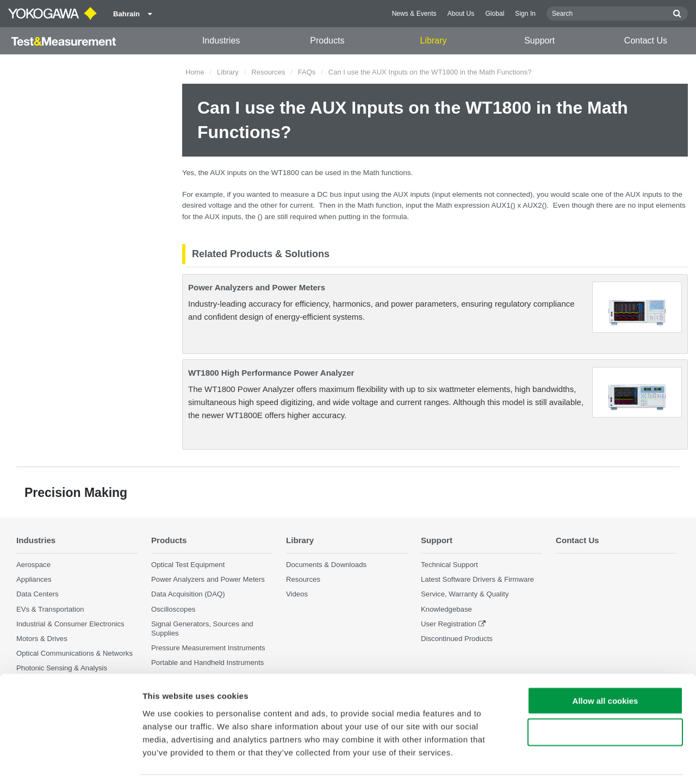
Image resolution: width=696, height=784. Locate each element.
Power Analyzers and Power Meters (257, 287)
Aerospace (33, 565)
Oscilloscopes (173, 609)
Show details (571, 763)
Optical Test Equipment (188, 565)
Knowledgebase (446, 609)
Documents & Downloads (326, 565)
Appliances (34, 580)
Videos (297, 595)
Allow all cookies (605, 667)
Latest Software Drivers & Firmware (477, 580)
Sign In (525, 14)
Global (495, 14)
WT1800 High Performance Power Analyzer (271, 373)
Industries (221, 41)
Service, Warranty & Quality (465, 595)
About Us (461, 14)
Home (195, 72)
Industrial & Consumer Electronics (70, 624)
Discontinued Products (457, 639)
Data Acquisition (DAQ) (188, 595)
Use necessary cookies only (605, 699)
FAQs (307, 72)
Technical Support (449, 565)
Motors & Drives (42, 639)
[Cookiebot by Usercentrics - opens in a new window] (70, 763)
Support (539, 41)
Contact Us (646, 41)
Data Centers (38, 595)
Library (434, 41)
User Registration (449, 624)
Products (327, 41)
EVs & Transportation (50, 609)
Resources (268, 72)
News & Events (414, 14)
